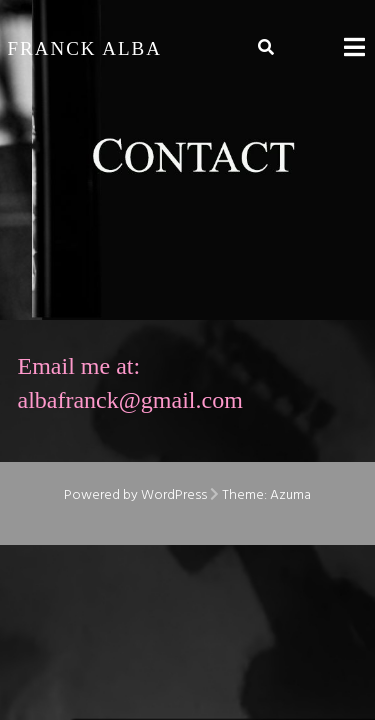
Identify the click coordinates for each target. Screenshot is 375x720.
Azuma (290, 495)
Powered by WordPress (135, 495)
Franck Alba (85, 48)
